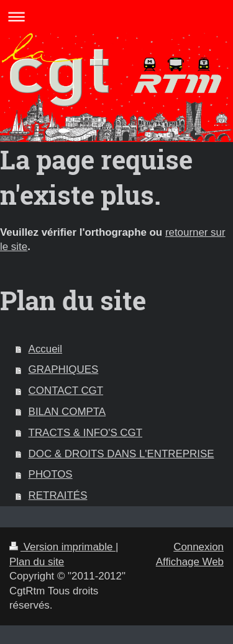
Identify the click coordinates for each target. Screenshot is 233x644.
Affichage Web (190, 562)
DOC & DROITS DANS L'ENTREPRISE (121, 454)
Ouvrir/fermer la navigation (116, 16)
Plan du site (37, 562)
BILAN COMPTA (67, 412)
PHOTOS (51, 474)
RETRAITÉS (58, 495)
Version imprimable (62, 547)
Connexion (199, 547)
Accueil (45, 349)
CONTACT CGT (66, 391)
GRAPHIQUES (64, 369)
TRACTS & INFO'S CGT (85, 433)
